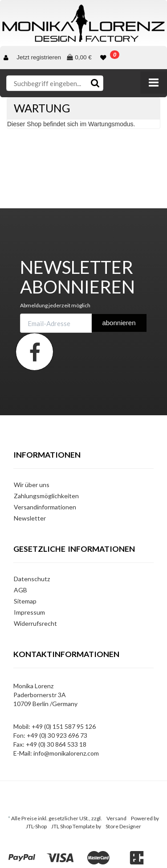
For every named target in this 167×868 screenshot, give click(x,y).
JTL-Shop (36, 826)
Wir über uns (32, 485)
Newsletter (30, 518)
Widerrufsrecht (35, 623)
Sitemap (25, 601)
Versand (116, 818)
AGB (20, 590)
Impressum (29, 612)
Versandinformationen (45, 507)
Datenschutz (32, 579)
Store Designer (123, 826)
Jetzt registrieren (39, 57)
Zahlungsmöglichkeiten (46, 496)
